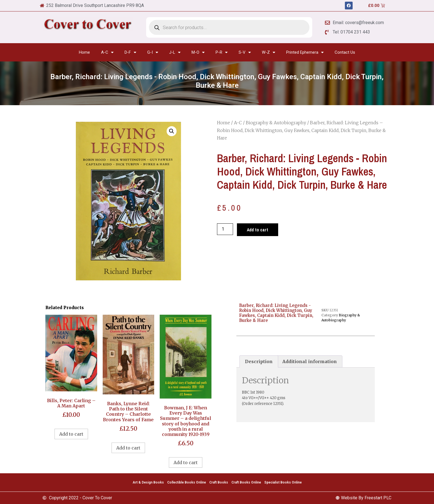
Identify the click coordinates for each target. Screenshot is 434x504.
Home (84, 52)
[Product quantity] (225, 229)
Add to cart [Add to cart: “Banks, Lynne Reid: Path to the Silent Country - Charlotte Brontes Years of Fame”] (128, 448)
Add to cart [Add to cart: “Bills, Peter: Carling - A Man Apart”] (71, 434)
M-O (198, 52)
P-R (222, 52)
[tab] (259, 361)
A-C (107, 52)
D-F (130, 52)
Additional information (310, 361)
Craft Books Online (246, 482)
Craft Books (219, 482)
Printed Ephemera (305, 52)
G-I (153, 52)
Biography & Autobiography (276, 123)
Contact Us (345, 52)
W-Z (268, 52)
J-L (175, 52)
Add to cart (258, 230)
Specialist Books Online (283, 482)
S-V (245, 52)
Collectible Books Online (187, 482)
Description (259, 361)
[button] (172, 131)
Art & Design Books (148, 482)
